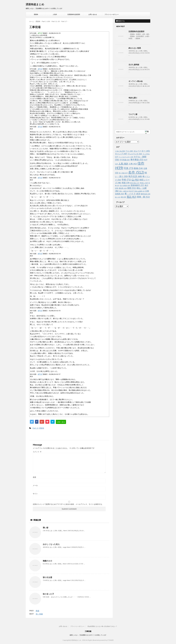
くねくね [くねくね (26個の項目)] (120, 151)
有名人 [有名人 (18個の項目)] (144, 183)
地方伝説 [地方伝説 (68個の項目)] (135, 176)
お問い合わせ (93, 14)
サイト (35, 494)
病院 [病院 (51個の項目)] (132, 188)
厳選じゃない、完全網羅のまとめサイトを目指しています (88, 635)
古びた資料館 (134, 65)
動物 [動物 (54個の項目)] (138, 168)
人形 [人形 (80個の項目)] (123, 164)
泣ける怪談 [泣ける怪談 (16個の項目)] (125, 185)
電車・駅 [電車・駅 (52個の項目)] (143, 197)
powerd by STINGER (107, 640)
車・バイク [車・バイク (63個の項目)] (132, 194)
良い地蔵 (39, 614)
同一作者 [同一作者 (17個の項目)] (123, 173)
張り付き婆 (47, 577)
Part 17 (35, 428)
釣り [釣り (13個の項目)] (118, 197)
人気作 (55, 14)
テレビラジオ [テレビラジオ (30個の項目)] (135, 154)
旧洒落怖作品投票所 (74, 14)
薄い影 (46, 528)
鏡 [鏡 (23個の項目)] (124, 197)
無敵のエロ (47, 561)
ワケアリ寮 (133, 114)
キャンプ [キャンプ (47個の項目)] (121, 154)
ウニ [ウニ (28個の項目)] (129, 151)
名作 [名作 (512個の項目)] (136, 172)
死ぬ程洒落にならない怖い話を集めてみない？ (102, 626)
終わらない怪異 (135, 48)
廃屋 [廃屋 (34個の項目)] (126, 183)
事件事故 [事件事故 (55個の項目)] (137, 160)
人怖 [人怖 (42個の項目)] (133, 164)
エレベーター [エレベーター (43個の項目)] (142, 151)
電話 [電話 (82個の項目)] (131, 197)
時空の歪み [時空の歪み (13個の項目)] (135, 183)
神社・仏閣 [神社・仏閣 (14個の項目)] (124, 191)
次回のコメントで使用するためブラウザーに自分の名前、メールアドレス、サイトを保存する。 (68, 504)
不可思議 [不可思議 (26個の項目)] (125, 160)
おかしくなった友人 (51, 544)
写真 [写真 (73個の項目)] (129, 168)
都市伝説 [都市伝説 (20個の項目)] (146, 194)
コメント (37, 452)
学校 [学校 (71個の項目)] (126, 180)
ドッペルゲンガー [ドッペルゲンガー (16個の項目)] (126, 157)
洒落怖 (36, 14)
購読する (120, 21)
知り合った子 (48, 594)
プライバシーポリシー (112, 14)
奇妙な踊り (133, 98)
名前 (34, 477)
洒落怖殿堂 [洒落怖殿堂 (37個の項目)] (137, 185)
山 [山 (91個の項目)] (135, 180)
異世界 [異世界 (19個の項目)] (123, 188)
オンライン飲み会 (136, 81)
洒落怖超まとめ (35, 4)
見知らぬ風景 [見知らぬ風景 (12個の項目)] (140, 191)
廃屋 (37, 611)
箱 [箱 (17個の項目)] (131, 191)
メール (35, 485)
